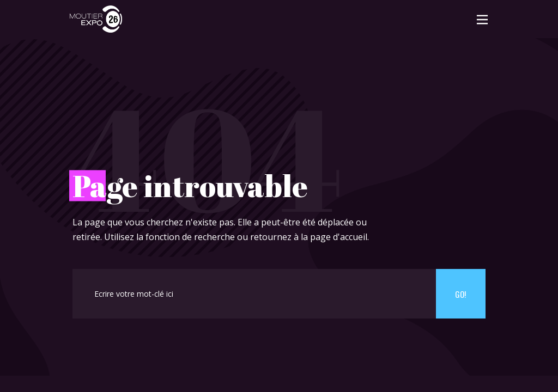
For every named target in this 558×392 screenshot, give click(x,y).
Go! (460, 294)
